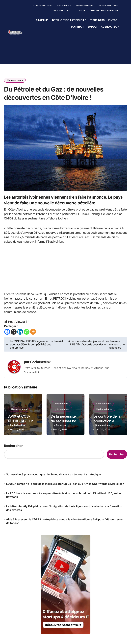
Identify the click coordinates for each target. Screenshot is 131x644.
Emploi (92, 27)
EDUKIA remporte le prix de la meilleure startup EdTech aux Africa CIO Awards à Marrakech (65, 500)
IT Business (97, 20)
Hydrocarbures (15, 80)
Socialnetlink (41, 378)
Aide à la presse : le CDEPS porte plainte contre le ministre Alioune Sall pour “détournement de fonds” (65, 537)
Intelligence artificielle (69, 20)
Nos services (64, 6)
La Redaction (17, 441)
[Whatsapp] (27, 348)
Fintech (114, 20)
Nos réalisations (84, 6)
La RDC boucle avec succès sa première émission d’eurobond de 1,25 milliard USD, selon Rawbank (64, 511)
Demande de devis (108, 6)
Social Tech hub (62, 10)
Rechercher (13, 462)
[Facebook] (7, 348)
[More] (33, 348)
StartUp (42, 20)
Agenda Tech (110, 27)
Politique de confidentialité (104, 10)
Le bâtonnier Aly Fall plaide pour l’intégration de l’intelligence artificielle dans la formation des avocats (64, 524)
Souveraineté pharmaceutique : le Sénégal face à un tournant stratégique (53, 490)
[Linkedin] (20, 348)
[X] (14, 348)
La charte (80, 10)
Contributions (61, 419)
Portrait (78, 27)
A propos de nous (42, 6)
